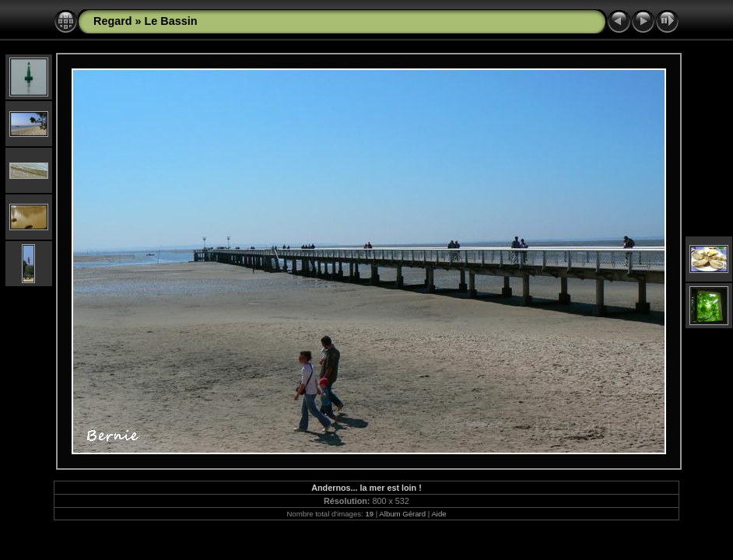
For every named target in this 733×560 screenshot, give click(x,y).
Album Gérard (402, 514)
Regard (113, 21)
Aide (438, 514)
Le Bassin (171, 21)
